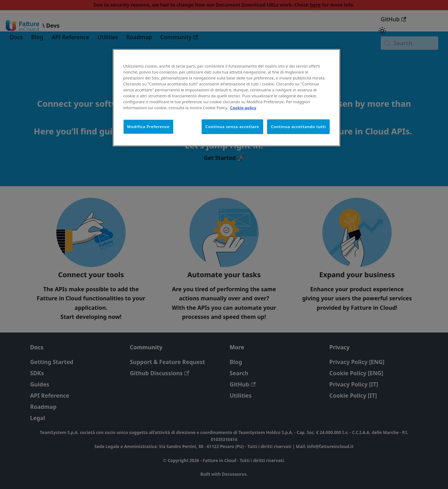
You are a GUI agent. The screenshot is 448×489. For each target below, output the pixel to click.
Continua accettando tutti (298, 127)
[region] (226, 98)
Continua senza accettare (232, 127)
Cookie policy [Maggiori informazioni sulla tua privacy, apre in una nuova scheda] (243, 108)
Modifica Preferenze (148, 127)
